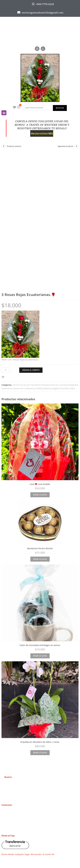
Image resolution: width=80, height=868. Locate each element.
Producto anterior (14, 146)
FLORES (39, 388)
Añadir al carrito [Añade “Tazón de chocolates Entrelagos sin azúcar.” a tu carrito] (40, 656)
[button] (3, 377)
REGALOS (47, 388)
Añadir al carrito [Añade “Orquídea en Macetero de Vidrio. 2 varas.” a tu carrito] (40, 753)
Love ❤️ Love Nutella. (40, 484)
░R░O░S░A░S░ (20, 385)
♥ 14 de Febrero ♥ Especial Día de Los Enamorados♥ (51, 385)
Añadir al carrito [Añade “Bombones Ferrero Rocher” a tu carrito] (40, 559)
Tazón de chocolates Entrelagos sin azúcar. (40, 645)
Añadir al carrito (31, 370)
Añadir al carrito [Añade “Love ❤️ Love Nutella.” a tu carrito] (40, 495)
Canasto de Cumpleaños (23, 388)
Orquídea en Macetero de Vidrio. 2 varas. (40, 742)
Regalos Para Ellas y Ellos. (64, 388)
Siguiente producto (65, 146)
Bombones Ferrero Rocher (40, 548)
